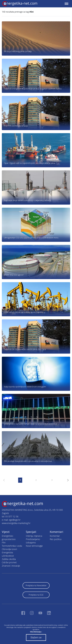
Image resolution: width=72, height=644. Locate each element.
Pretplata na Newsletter (36, 585)
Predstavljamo (33, 539)
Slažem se (36, 637)
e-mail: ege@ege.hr (11, 520)
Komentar (55, 536)
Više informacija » (36, 632)
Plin (4, 542)
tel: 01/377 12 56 (10, 516)
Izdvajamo (31, 542)
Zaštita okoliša (9, 559)
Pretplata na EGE (36, 595)
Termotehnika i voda (12, 546)
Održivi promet (9, 562)
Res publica (56, 539)
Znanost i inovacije (11, 566)
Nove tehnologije (34, 546)
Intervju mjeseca (34, 536)
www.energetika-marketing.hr (16, 523)
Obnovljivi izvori (9, 549)
